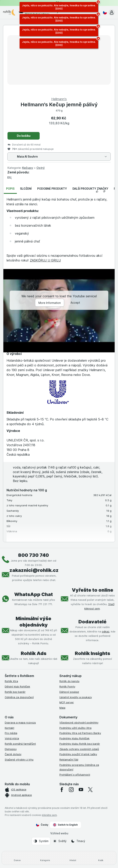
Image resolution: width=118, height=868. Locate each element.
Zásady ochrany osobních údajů (79, 749)
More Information (50, 303)
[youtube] (81, 790)
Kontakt (10, 728)
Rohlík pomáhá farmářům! (20, 744)
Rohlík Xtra (11, 681)
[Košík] (101, 858)
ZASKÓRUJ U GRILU (45, 260)
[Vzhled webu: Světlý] (60, 841)
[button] (112, 12)
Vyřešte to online (93, 590)
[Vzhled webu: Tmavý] (78, 841)
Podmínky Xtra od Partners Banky (80, 733)
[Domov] (17, 858)
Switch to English (65, 825)
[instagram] (71, 790)
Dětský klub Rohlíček (17, 686)
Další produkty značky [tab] (90, 189)
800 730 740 (33, 555)
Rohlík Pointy (67, 686)
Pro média (11, 733)
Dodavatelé (92, 622)
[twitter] (90, 790)
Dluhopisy (11, 749)
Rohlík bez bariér (15, 692)
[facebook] (62, 790)
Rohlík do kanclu (69, 681)
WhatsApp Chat (34, 594)
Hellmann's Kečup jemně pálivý (59, 104)
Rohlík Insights (92, 653)
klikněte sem (49, 815)
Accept (75, 303)
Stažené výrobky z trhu (19, 760)
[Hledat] (73, 858)
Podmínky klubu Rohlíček (74, 738)
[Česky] (104, 12)
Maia (62, 708)
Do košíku (24, 136)
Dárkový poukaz (69, 692)
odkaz (106, 631)
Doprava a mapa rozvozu (20, 723)
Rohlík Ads (34, 653)
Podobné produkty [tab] (52, 189)
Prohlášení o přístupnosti (75, 775)
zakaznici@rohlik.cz (34, 570)
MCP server (67, 702)
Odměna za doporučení (19, 697)
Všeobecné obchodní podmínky (79, 723)
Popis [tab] (10, 189)
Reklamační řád (69, 760)
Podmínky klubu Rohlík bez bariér (80, 744)
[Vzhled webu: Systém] (41, 841)
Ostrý (41, 168)
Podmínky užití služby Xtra (75, 728)
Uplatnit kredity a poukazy (76, 697)
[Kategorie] (45, 858)
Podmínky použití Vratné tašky (78, 754)
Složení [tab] (26, 189)
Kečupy (28, 168)
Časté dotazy (13, 754)
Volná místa (12, 738)
